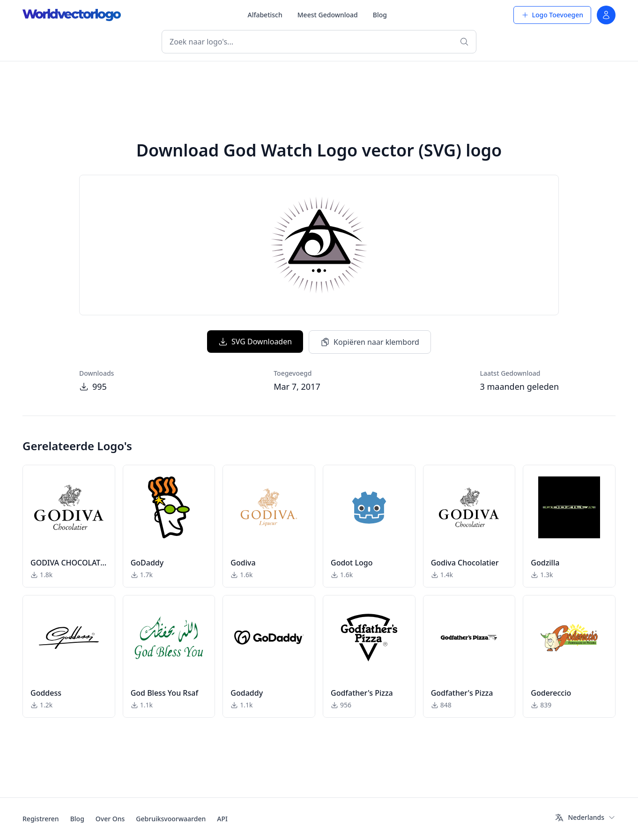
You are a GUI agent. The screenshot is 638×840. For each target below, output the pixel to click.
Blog (380, 15)
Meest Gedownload (328, 15)
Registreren (41, 819)
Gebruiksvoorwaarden (171, 819)
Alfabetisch (265, 15)
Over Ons (110, 819)
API (222, 819)
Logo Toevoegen (552, 15)
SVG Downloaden (255, 342)
